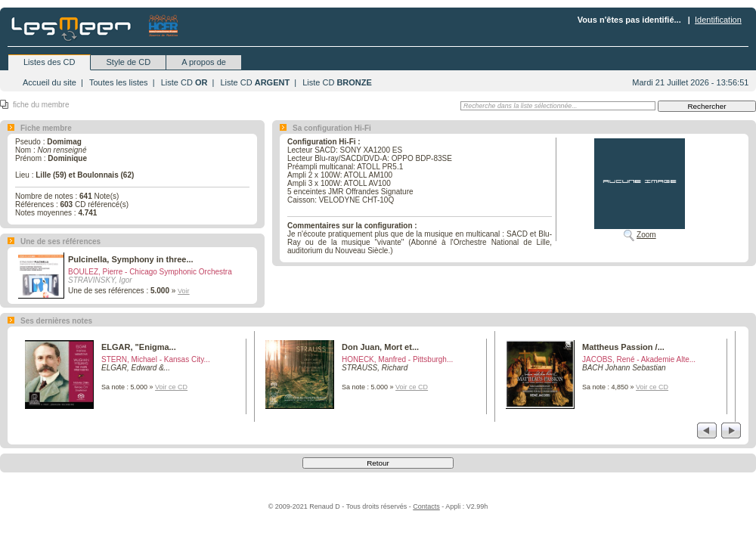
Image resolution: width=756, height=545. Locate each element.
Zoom (646, 235)
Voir (184, 291)
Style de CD (128, 62)
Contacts (426, 506)
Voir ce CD (171, 387)
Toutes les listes (119, 82)
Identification (718, 20)
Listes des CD (49, 62)
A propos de (204, 62)
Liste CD (184, 82)
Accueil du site (50, 82)
